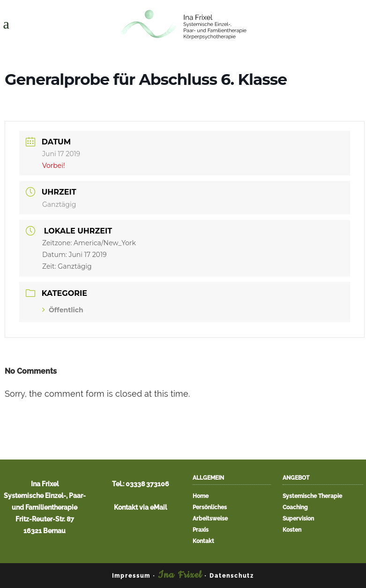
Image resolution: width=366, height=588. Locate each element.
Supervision (298, 519)
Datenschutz (232, 576)
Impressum (131, 576)
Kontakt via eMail (140, 507)
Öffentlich (63, 310)
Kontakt (203, 541)
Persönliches (210, 508)
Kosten (292, 530)
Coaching (295, 508)
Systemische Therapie (312, 496)
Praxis (201, 530)
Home (201, 496)
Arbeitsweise (210, 519)
